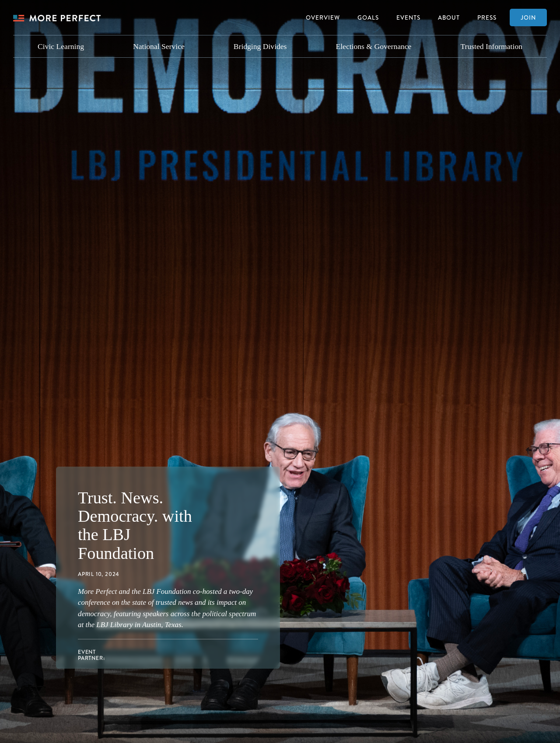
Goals (368, 17)
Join (528, 17)
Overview (323, 17)
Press (487, 17)
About (449, 17)
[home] (57, 17)
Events (408, 17)
